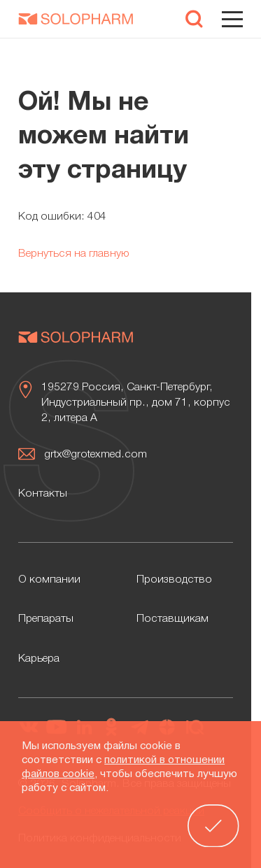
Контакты (43, 494)
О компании (49, 580)
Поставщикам (172, 619)
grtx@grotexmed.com (96, 455)
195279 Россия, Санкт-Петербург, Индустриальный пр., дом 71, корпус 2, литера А (136, 403)
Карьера (39, 659)
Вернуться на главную (74, 254)
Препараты (46, 619)
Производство (174, 580)
